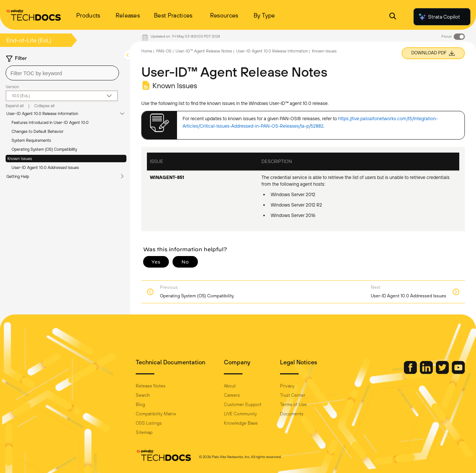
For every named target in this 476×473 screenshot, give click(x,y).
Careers (232, 395)
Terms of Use (293, 405)
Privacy (287, 386)
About (230, 386)
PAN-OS (164, 51)
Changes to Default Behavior (38, 131)
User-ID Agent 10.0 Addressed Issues (45, 167)
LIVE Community (240, 414)
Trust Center (293, 395)
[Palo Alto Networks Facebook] (411, 372)
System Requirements (31, 140)
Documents (292, 414)
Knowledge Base (241, 423)
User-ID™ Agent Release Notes (204, 51)
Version (12, 87)
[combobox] (62, 73)
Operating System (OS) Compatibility (44, 149)
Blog (140, 405)
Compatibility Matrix (156, 414)
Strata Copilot (439, 17)
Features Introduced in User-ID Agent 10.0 (50, 122)
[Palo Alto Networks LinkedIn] (427, 372)
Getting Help (18, 176)
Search (143, 395)
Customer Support (243, 405)
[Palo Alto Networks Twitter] (443, 372)
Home (147, 51)
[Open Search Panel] (393, 17)
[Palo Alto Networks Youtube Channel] (458, 372)
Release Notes (151, 386)
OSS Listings (149, 423)
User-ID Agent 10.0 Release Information (42, 114)
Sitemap (144, 432)
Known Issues (20, 159)
